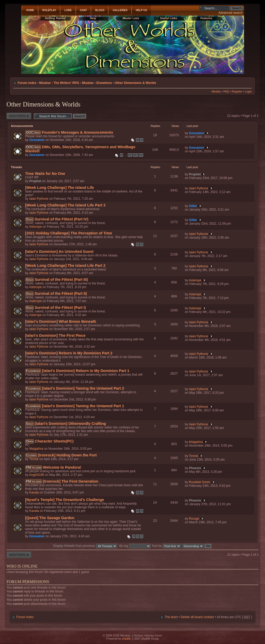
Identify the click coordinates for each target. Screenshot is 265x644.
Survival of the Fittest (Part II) (61, 294)
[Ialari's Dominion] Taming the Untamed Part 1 (83, 406)
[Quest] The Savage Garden (50, 518)
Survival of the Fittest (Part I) (60, 307)
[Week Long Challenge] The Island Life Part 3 (65, 205)
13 (130, 155)
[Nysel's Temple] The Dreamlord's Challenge (65, 500)
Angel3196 (36, 475)
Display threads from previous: (85, 546)
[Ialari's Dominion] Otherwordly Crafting (70, 424)
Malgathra (36, 449)
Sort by (166, 546)
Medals (216, 91)
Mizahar (88, 83)
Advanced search (230, 13)
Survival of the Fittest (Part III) (61, 280)
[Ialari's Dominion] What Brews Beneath (61, 321)
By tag (135, 546)
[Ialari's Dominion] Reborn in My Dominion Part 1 (86, 371)
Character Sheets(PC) (54, 441)
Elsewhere (104, 83)
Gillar (193, 206)
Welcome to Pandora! (62, 467)
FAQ (226, 91)
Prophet (35, 181)
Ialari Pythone (39, 199)
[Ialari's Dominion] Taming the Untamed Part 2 (83, 388)
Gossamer (37, 140)
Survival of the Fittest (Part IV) (61, 219)
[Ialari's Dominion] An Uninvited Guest (59, 252)
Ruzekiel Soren (200, 482)
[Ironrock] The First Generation (71, 481)
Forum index (27, 83)
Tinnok (34, 459)
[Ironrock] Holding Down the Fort (67, 455)
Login (248, 91)
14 (135, 155)
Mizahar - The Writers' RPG (59, 83)
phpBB (126, 639)
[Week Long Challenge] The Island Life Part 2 (65, 266)
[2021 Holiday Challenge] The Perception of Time (69, 233)
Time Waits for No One (45, 174)
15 (141, 155)
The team (171, 617)
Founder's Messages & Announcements (78, 132)
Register (237, 91)
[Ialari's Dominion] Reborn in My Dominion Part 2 (69, 353)
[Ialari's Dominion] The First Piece (55, 335)
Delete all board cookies (197, 617)
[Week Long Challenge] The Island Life (60, 188)
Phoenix (195, 468)
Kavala (34, 492)
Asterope (35, 227)
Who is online (22, 566)
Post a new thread (19, 116)
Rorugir (194, 519)
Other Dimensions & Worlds (135, 83)
